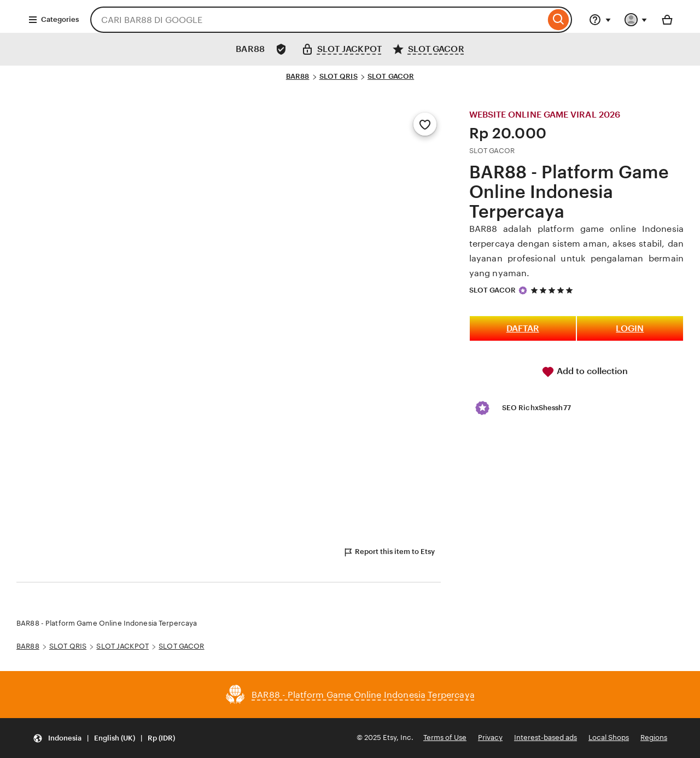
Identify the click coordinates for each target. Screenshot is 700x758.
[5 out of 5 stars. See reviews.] (553, 290)
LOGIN (630, 328)
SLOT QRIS (339, 76)
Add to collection (585, 372)
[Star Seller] (523, 290)
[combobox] (318, 20)
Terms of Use (445, 737)
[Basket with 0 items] (667, 20)
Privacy (490, 737)
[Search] (559, 20)
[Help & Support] (600, 20)
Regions (654, 737)
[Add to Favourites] (425, 124)
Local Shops (609, 737)
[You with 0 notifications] (636, 20)
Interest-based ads (546, 737)
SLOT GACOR (391, 76)
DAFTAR (523, 328)
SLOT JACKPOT (122, 646)
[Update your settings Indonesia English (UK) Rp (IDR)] (104, 738)
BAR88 (298, 76)
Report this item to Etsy (389, 552)
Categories (53, 20)
